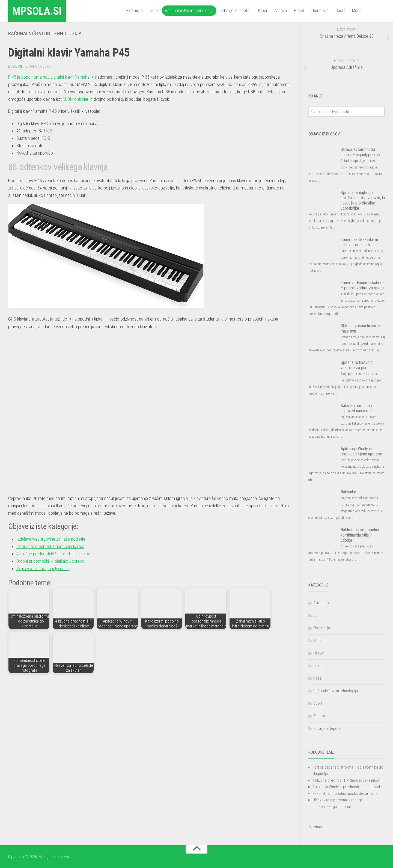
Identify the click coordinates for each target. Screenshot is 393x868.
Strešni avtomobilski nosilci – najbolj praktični (361, 152)
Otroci (262, 11)
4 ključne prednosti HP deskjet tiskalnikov (53, 553)
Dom (154, 11)
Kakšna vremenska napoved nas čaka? (357, 408)
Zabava (280, 11)
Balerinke (348, 492)
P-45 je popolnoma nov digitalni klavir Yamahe (49, 77)
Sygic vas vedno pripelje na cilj (43, 568)
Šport (340, 11)
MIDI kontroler (76, 99)
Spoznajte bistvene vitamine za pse (357, 365)
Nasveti (319, 653)
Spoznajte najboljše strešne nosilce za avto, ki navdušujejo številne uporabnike (363, 200)
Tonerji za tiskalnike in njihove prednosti (359, 242)
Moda (357, 11)
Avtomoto (134, 11)
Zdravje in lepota (235, 11)
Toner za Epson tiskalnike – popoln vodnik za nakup (362, 285)
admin (18, 66)
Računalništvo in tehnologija (189, 11)
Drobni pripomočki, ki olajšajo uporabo (50, 561)
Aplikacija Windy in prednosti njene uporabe (361, 451)
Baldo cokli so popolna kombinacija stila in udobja (360, 535)
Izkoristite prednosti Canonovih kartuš (50, 546)
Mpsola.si (38, 11)
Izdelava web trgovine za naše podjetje (51, 539)
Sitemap (315, 827)
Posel (299, 11)
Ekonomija (320, 11)
